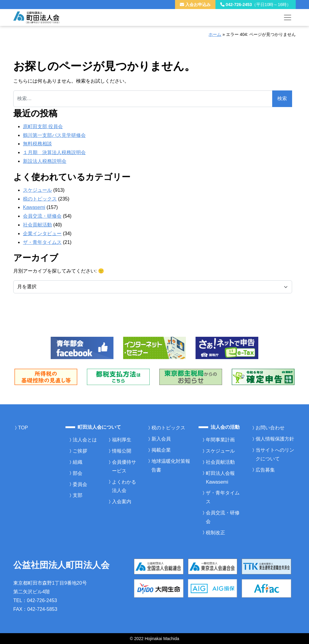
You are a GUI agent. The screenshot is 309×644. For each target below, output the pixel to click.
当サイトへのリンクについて (275, 454)
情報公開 (122, 451)
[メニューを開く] (288, 17)
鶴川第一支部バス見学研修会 (54, 135)
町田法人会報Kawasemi (220, 478)
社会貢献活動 (37, 225)
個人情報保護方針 (275, 439)
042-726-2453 (256, 5)
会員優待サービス (124, 466)
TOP (23, 428)
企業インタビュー (42, 234)
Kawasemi (34, 207)
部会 (78, 473)
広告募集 (265, 470)
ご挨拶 (80, 451)
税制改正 (215, 533)
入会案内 (122, 502)
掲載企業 (161, 450)
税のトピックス (40, 199)
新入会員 (161, 439)
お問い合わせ (270, 428)
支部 (78, 495)
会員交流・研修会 (42, 216)
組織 (78, 462)
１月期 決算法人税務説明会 (54, 152)
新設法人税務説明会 (45, 161)
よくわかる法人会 (124, 486)
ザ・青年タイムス (42, 242)
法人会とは (85, 440)
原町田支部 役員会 (43, 126)
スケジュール (37, 190)
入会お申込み (195, 5)
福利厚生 (122, 440)
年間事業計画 (220, 440)
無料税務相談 (37, 144)
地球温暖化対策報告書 (171, 466)
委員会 (80, 484)
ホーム (215, 34)
